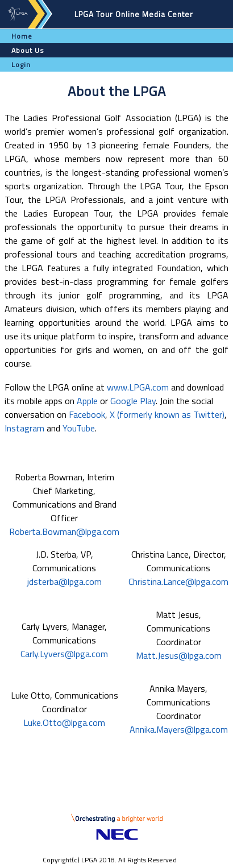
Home (22, 36)
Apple (87, 401)
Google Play (133, 401)
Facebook (87, 414)
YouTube (79, 428)
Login (21, 65)
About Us (28, 50)
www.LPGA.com (138, 387)
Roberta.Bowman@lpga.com (64, 531)
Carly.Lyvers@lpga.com (64, 654)
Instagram (24, 428)
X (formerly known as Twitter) (167, 414)
